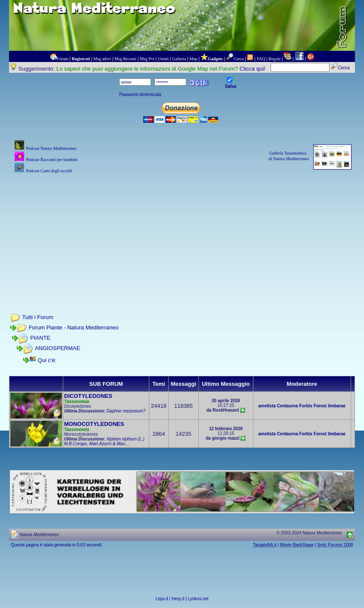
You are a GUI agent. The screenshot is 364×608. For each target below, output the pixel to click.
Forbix (306, 406)
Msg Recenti (125, 59)
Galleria (179, 59)
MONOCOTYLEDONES (94, 424)
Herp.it (178, 599)
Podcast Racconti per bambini (52, 160)
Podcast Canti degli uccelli (49, 171)
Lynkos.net (198, 599)
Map (193, 59)
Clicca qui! (253, 69)
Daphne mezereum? (126, 411)
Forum (63, 59)
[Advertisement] (182, 236)
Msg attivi (102, 59)
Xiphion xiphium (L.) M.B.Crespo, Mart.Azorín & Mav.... (104, 441)
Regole (275, 59)
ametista (267, 406)
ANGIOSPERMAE (57, 348)
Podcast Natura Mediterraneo (51, 148)
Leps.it (162, 599)
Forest (320, 406)
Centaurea (288, 406)
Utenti (163, 59)
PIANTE (40, 338)
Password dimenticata (140, 95)
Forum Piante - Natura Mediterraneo (74, 327)
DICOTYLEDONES (88, 396)
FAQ (261, 59)
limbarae (337, 406)
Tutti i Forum (37, 317)
